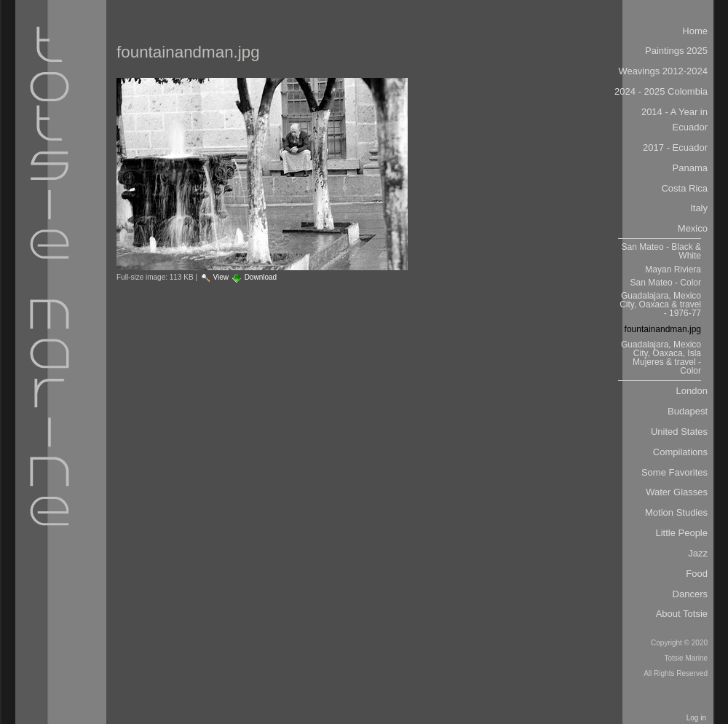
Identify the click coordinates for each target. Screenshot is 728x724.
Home (695, 31)
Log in (696, 718)
